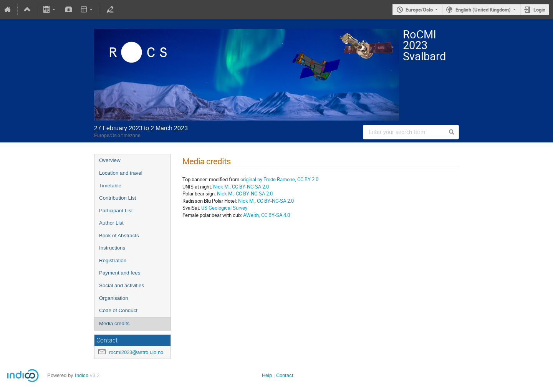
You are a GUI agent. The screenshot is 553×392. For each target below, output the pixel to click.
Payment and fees (120, 273)
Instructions (112, 248)
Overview (110, 160)
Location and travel (121, 173)
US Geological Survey (224, 208)
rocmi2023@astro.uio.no (136, 352)
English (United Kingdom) (483, 10)
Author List (111, 223)
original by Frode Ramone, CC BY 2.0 (279, 179)
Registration (113, 261)
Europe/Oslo (419, 10)
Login (539, 10)
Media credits (114, 323)
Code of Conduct (118, 310)
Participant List (116, 211)
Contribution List (118, 198)
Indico (82, 375)
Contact (285, 375)
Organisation (114, 298)
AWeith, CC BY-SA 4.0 (267, 215)
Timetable (110, 186)
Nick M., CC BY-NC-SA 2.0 (241, 187)
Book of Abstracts (119, 236)
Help (267, 375)
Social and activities (122, 285)
